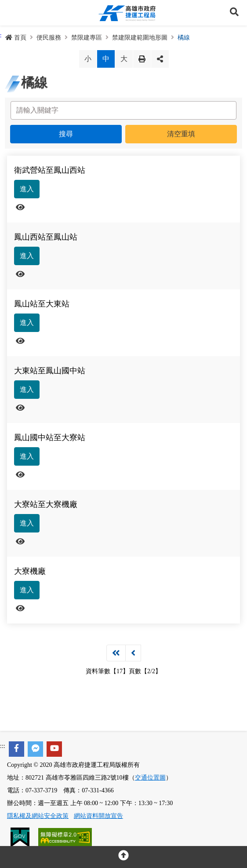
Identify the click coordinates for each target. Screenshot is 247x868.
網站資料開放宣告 (98, 816)
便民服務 (49, 38)
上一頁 (133, 653)
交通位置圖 (150, 778)
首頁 (16, 38)
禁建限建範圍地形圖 (140, 38)
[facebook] (16, 749)
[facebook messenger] (35, 749)
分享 (160, 59)
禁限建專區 (87, 38)
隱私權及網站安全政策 (38, 816)
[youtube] (54, 749)
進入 (27, 189)
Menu (13, 13)
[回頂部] (123, 857)
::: (3, 746)
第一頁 (116, 653)
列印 (142, 59)
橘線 (184, 38)
